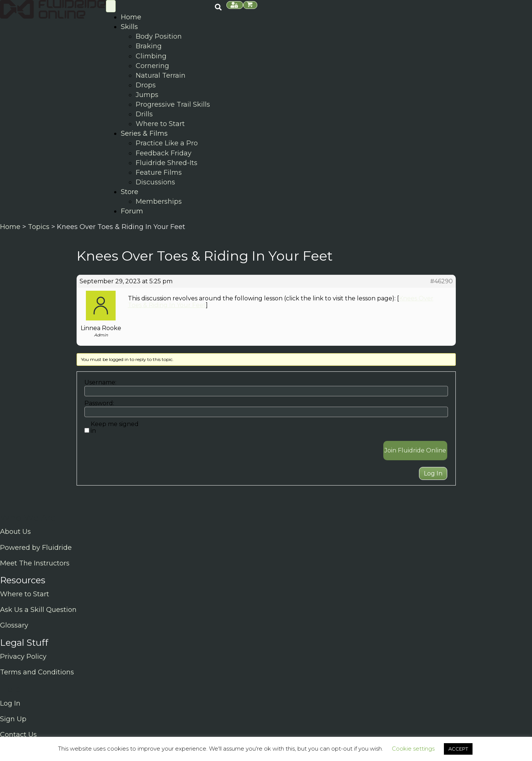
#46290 (441, 281)
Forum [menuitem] (132, 211)
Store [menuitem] (130, 192)
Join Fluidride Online (415, 450)
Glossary (14, 625)
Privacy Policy (23, 657)
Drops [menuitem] (146, 85)
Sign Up (13, 719)
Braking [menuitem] (149, 46)
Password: (99, 403)
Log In (433, 473)
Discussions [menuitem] (155, 182)
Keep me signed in (115, 428)
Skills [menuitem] (129, 27)
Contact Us (18, 735)
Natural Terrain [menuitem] (161, 75)
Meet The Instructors (35, 563)
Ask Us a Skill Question (38, 610)
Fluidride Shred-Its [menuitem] (167, 163)
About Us (15, 532)
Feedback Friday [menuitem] (164, 153)
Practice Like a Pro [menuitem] (167, 143)
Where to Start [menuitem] (160, 124)
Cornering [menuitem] (152, 66)
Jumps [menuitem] (147, 95)
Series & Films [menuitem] (144, 133)
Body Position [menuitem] (159, 36)
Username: (100, 383)
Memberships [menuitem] (159, 201)
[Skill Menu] (111, 6)
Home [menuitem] (131, 17)
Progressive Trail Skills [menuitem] (173, 104)
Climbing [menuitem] (151, 56)
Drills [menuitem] (144, 114)
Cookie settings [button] (413, 749)
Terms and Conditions (37, 672)
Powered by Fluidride (36, 548)
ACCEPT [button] (458, 749)
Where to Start (25, 594)
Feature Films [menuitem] (159, 172)
